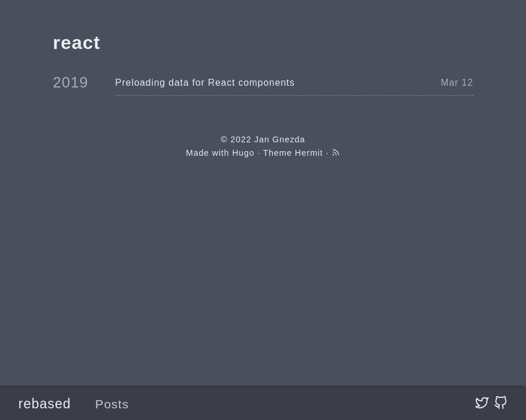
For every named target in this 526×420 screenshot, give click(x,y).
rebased (45, 404)
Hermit (309, 153)
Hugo (243, 153)
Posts (112, 404)
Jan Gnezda (280, 139)
